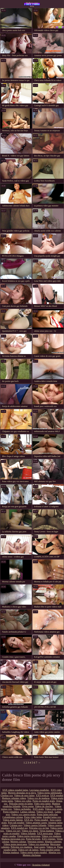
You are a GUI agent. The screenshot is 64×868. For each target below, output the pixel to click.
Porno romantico (11, 812)
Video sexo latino (42, 804)
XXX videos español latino (15, 790)
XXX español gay (19, 828)
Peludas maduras (11, 852)
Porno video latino (33, 817)
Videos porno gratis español (34, 852)
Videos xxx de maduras (38, 798)
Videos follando (28, 833)
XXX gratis (38, 809)
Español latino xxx (52, 817)
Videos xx (51, 847)
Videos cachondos (22, 809)
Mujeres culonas (18, 842)
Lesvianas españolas (39, 790)
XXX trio (29, 820)
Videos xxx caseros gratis (23, 815)
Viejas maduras (47, 831)
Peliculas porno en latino (21, 804)
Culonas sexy (16, 825)
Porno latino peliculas (47, 815)
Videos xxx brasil (45, 812)
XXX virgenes (49, 839)
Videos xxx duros (30, 831)
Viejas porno (28, 806)
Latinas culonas (28, 812)
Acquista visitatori (41, 865)
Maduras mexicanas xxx (13, 839)
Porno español (41, 820)
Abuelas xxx (54, 852)
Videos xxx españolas (39, 844)
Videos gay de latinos (28, 850)
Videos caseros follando (35, 825)
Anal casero (39, 847)
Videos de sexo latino (24, 796)
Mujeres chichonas (32, 855)
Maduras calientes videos (14, 798)
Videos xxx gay (13, 831)
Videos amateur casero (36, 823)
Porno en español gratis (44, 801)
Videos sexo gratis (54, 809)
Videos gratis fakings (13, 820)
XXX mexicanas (45, 833)
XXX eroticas (42, 796)
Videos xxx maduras (51, 836)
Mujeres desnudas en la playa (22, 793)
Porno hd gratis (33, 839)
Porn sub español (16, 823)
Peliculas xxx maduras (22, 847)
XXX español (57, 796)
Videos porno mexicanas (29, 836)
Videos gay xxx (32, 4)
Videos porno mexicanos (15, 844)
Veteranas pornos (35, 842)
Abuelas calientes (53, 842)
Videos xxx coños (23, 801)
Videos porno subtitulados (50, 793)
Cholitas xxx (7, 796)
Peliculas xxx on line (39, 828)
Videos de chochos (44, 806)
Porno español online (50, 850)
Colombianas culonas (13, 817)
